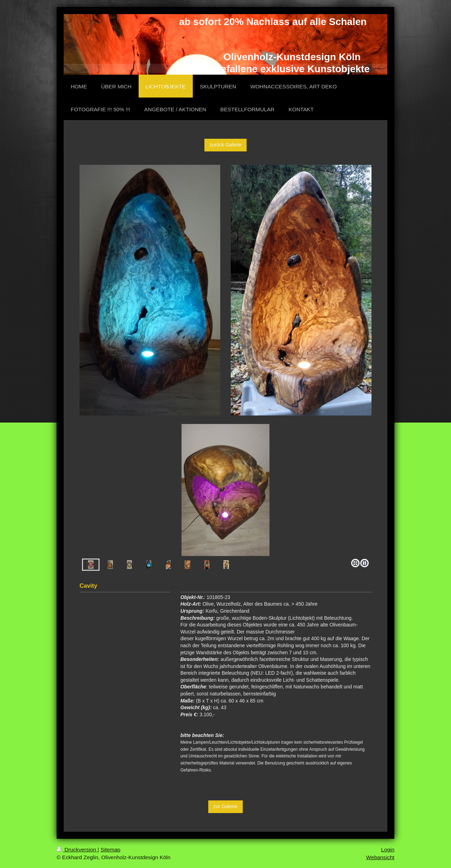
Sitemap (110, 850)
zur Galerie (225, 806)
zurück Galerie (225, 145)
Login (388, 850)
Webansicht (380, 857)
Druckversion (77, 850)
